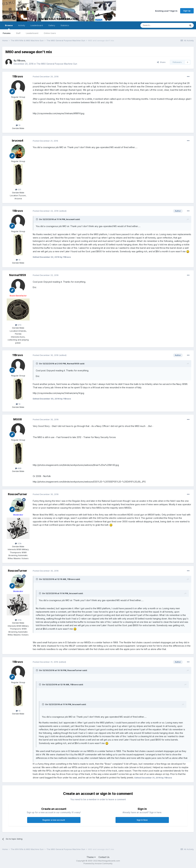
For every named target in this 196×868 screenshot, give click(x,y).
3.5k (18, 543)
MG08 (18, 419)
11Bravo (21, 61)
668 (18, 468)
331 (18, 189)
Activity (22, 25)
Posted (46, 76)
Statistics (65, 25)
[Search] (156, 25)
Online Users (50, 33)
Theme (91, 857)
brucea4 (18, 141)
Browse (9, 27)
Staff (18, 33)
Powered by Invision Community (98, 863)
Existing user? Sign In (166, 11)
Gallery (52, 25)
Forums (7, 33)
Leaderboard (32, 33)
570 (18, 325)
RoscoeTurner (18, 494)
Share (161, 62)
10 (18, 125)
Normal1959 (18, 275)
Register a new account (54, 820)
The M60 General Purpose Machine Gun (57, 64)
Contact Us (104, 857)
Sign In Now (142, 820)
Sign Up (187, 11)
